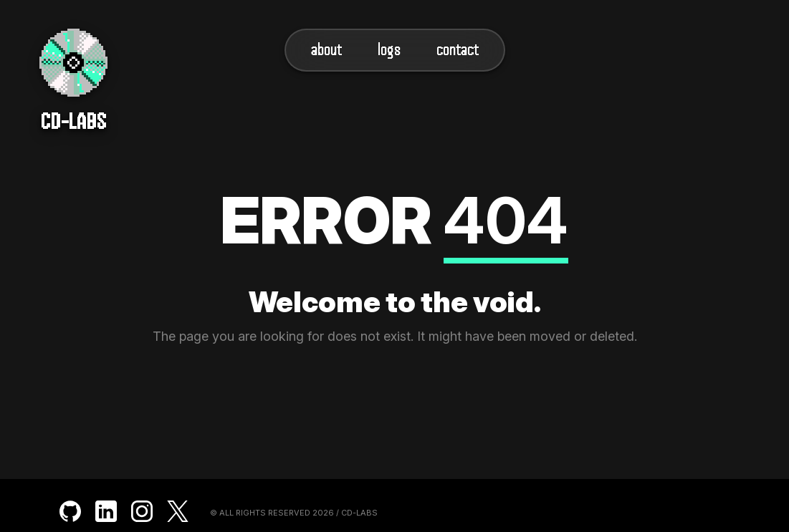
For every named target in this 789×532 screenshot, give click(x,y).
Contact (458, 50)
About (326, 50)
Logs (389, 50)
